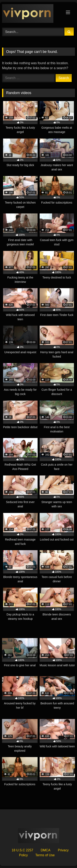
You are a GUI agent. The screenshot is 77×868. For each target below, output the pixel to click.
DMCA (45, 850)
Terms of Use (45, 855)
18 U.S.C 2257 (22, 850)
